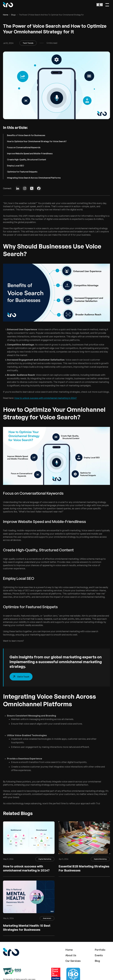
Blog (97, 961)
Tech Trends (28, 43)
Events (99, 955)
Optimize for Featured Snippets (22, 172)
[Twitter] (32, 188)
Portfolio (100, 950)
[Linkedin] (18, 188)
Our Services (73, 961)
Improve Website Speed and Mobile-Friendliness (30, 154)
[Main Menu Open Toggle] (103, 5)
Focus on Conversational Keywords (24, 147)
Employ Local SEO (15, 166)
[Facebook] (39, 188)
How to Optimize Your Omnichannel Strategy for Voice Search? (37, 141)
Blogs (13, 15)
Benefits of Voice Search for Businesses (26, 135)
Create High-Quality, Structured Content (27, 160)
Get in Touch (21, 677)
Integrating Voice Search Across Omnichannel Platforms (34, 178)
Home (6, 15)
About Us (71, 955)
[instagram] (25, 188)
